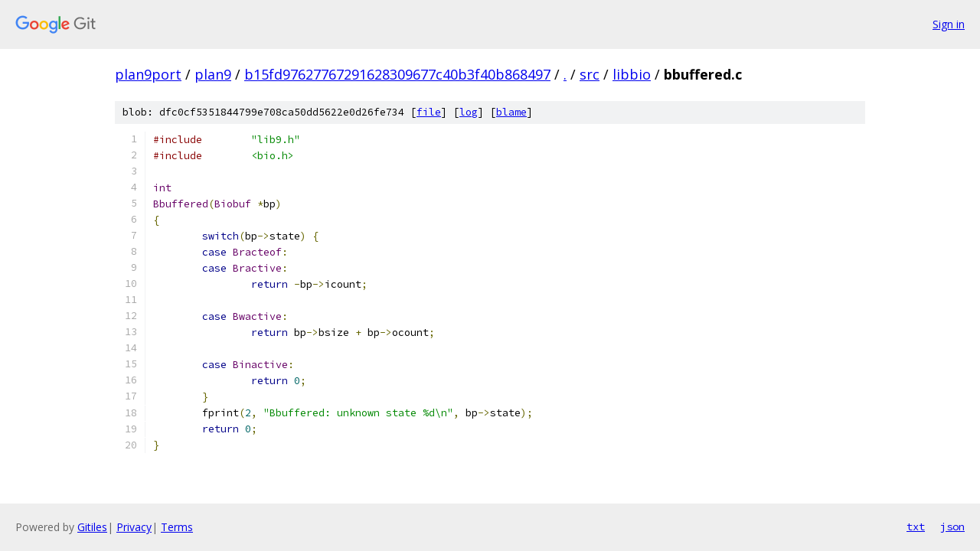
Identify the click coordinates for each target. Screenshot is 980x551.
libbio (632, 74)
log (469, 112)
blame (511, 112)
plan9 (213, 74)
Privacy (134, 527)
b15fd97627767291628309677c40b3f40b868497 (397, 74)
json (952, 527)
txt (916, 527)
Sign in (949, 24)
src (590, 74)
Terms (177, 527)
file (429, 112)
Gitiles (92, 527)
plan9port (148, 74)
